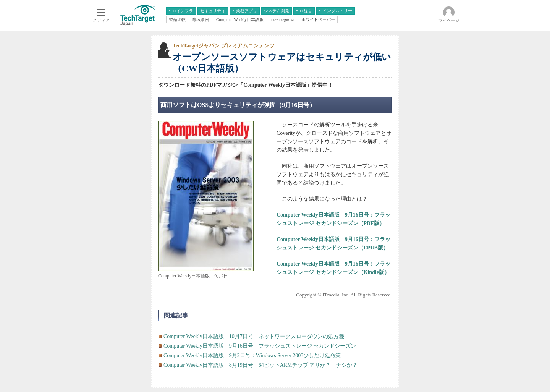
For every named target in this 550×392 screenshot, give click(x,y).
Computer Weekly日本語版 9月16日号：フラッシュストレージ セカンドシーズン (260, 346)
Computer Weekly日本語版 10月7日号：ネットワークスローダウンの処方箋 (254, 336)
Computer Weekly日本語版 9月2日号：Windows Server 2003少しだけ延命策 (252, 356)
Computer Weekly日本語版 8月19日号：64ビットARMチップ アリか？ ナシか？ (260, 365)
